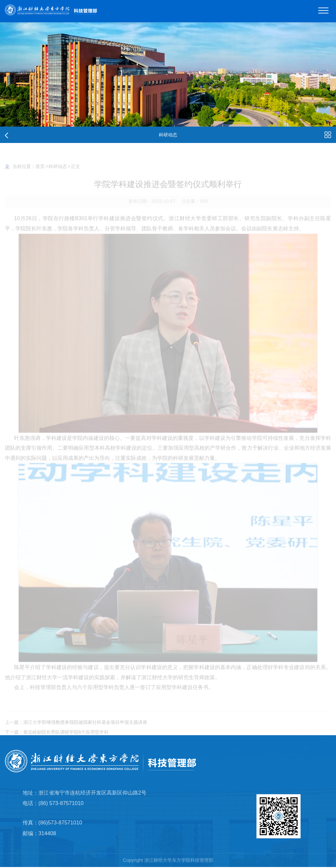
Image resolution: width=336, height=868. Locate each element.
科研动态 (58, 171)
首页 (40, 171)
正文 (75, 171)
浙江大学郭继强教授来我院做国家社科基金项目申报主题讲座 (85, 727)
